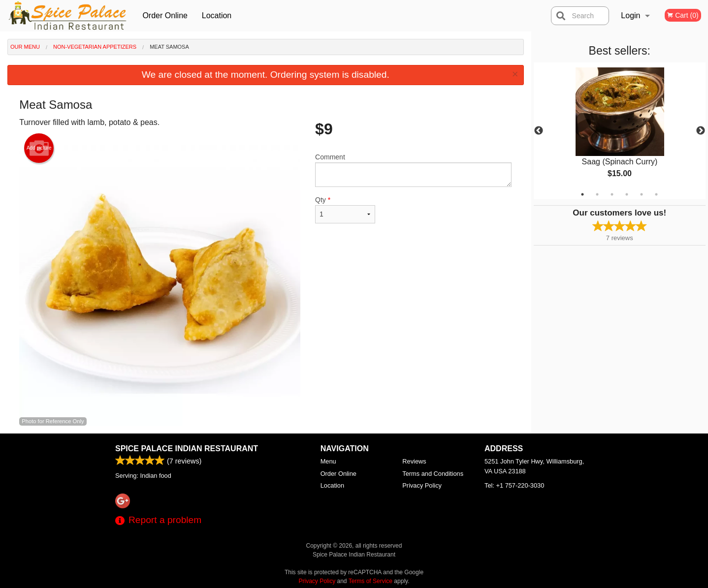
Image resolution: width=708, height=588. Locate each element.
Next (701, 131)
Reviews (414, 461)
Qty (345, 210)
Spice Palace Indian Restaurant (187, 449)
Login (630, 15)
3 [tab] (612, 194)
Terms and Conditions (433, 474)
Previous (539, 131)
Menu (328, 461)
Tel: (514, 485)
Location (217, 15)
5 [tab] (642, 194)
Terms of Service (370, 581)
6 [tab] (656, 194)
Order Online (165, 15)
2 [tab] (597, 194)
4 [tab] (627, 194)
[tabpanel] (620, 131)
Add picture (39, 148)
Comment (413, 170)
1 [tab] (582, 194)
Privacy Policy (422, 485)
